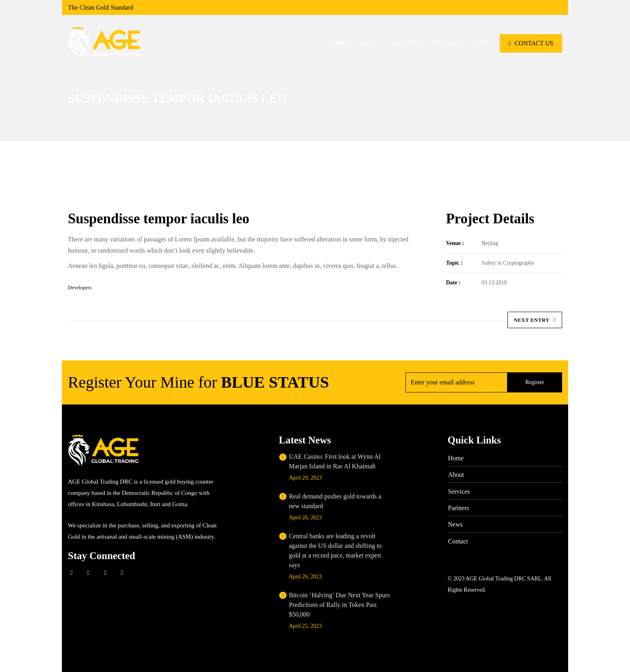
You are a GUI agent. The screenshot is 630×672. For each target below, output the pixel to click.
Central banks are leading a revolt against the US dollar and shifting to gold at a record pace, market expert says (335, 550)
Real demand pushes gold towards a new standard (335, 501)
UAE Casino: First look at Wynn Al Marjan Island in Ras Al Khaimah (335, 461)
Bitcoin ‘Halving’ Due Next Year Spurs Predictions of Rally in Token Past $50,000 (339, 605)
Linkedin (105, 573)
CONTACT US (531, 43)
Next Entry (535, 320)
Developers (80, 287)
